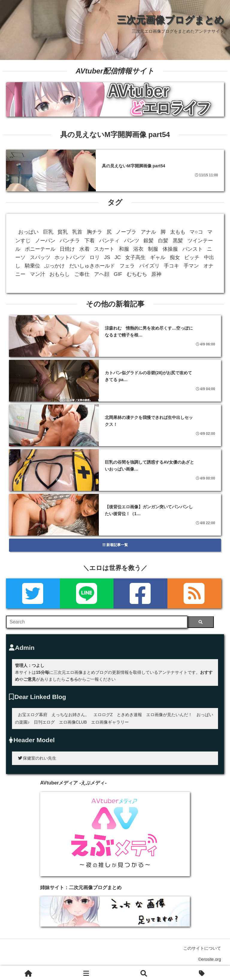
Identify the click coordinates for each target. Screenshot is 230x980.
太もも (178, 232)
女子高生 (135, 257)
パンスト (193, 249)
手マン (191, 266)
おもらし (60, 274)
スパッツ (40, 257)
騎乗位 (32, 266)
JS (107, 257)
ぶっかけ (55, 266)
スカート (104, 249)
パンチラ (70, 241)
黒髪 (178, 241)
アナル (148, 232)
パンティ (109, 241)
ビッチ (192, 257)
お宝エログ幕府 (33, 715)
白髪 (163, 241)
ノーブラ (126, 232)
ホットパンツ (70, 257)
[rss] (194, 593)
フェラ (127, 266)
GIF (118, 274)
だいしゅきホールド (92, 266)
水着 (84, 249)
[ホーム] (29, 973)
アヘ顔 (102, 274)
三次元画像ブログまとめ (170, 20)
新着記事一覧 (115, 545)
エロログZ (103, 715)
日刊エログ (44, 722)
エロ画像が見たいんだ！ (169, 715)
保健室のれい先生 (37, 758)
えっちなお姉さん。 (70, 715)
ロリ (95, 257)
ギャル (158, 257)
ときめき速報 (129, 715)
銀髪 (149, 241)
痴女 (175, 257)
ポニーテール (40, 249)
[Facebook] (140, 593)
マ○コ (196, 232)
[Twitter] (33, 593)
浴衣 (138, 249)
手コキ (171, 266)
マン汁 (38, 274)
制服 (153, 249)
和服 (124, 249)
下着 (90, 241)
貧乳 (63, 232)
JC (118, 257)
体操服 (170, 249)
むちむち (137, 274)
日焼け (67, 249)
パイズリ (149, 266)
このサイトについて (202, 948)
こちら (72, 679)
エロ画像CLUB (73, 722)
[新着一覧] (87, 973)
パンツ (132, 241)
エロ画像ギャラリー (110, 722)
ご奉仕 (82, 274)
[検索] (201, 622)
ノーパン (45, 241)
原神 (156, 274)
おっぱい (28, 232)
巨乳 (48, 232)
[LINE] (87, 593)
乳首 (77, 232)
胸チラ (94, 232)
